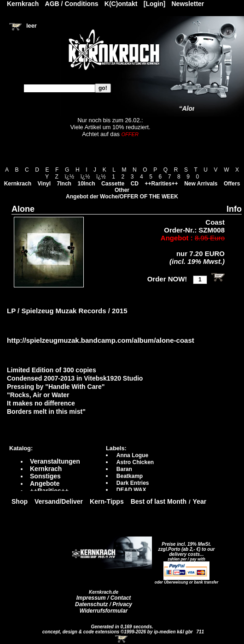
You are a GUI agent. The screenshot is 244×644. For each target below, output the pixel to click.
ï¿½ (69, 177)
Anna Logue (132, 455)
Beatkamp (130, 476)
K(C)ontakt (121, 4)
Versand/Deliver (59, 501)
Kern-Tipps (107, 501)
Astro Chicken (135, 462)
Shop (20, 501)
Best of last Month (159, 501)
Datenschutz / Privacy (104, 604)
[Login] (154, 4)
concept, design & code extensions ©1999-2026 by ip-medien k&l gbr (118, 632)
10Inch (87, 184)
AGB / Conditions (72, 4)
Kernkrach (18, 184)
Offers (232, 184)
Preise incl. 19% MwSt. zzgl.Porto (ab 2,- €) (185, 547)
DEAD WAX (131, 490)
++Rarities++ (162, 184)
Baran (124, 469)
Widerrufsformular (104, 611)
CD (135, 184)
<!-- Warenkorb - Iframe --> (122, 639)
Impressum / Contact (104, 598)
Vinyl (44, 184)
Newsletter (188, 4)
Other (122, 190)
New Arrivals (201, 184)
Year (200, 501)
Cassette (113, 184)
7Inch (64, 184)
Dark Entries (133, 483)
